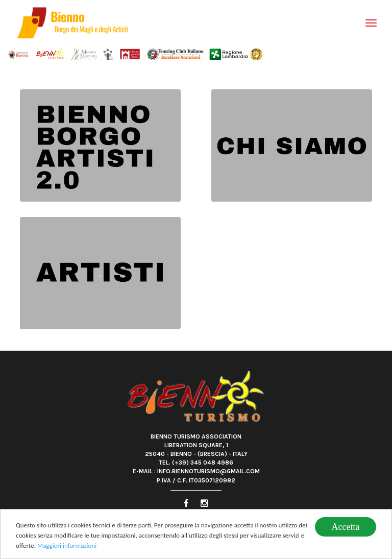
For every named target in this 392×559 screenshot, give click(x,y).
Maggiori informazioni (67, 546)
